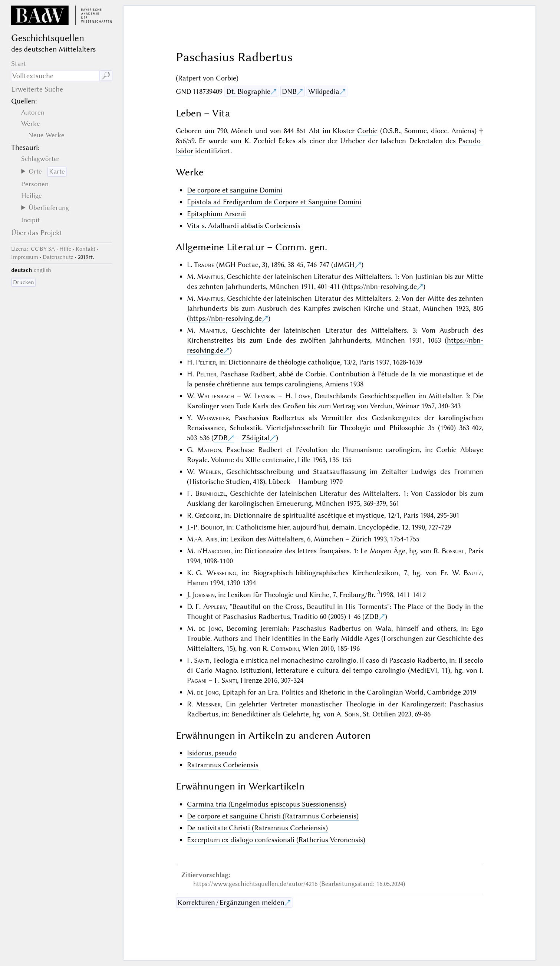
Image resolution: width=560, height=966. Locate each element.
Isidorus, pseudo (212, 753)
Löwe (303, 396)
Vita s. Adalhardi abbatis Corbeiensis (244, 226)
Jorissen (204, 595)
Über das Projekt (37, 233)
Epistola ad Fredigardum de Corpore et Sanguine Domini (274, 202)
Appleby (215, 606)
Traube (204, 265)
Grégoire (208, 515)
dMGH (344, 265)
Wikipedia (324, 91)
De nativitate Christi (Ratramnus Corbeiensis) (257, 828)
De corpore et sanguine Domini (235, 190)
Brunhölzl (210, 493)
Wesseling (221, 573)
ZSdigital (256, 438)
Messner (208, 704)
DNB (289, 91)
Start (19, 64)
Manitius (210, 276)
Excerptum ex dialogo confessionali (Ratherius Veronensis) (276, 840)
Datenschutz (58, 257)
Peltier (206, 362)
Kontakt (85, 249)
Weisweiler (213, 418)
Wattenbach (216, 396)
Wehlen (210, 472)
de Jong (210, 628)
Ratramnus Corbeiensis (223, 765)
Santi (202, 660)
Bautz (473, 573)
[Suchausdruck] (55, 76)
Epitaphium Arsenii (216, 214)
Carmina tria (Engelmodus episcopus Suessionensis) (266, 804)
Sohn (352, 714)
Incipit (30, 220)
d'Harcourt (214, 551)
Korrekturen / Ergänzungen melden (231, 902)
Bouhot (212, 527)
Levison (265, 396)
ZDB (221, 438)
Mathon (209, 450)
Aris (211, 539)
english (42, 270)
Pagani (197, 680)
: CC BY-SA (33, 249)
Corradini (285, 648)
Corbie (367, 131)
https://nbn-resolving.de (381, 286)
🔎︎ (106, 76)
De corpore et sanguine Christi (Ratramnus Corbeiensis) (273, 816)
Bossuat (453, 551)
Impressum (25, 257)
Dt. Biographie (248, 91)
